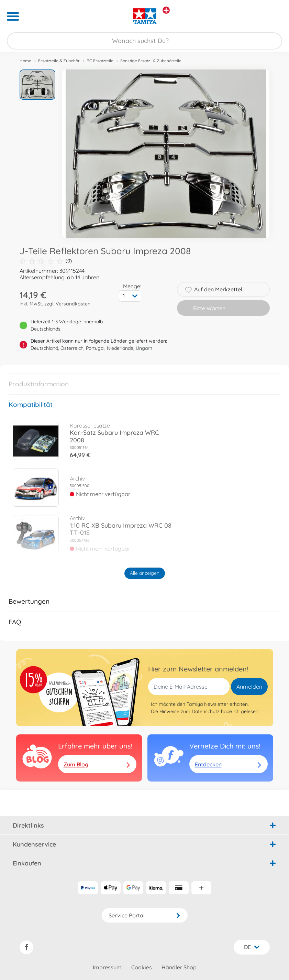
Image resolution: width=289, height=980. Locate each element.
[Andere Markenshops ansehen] (166, 10)
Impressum (107, 967)
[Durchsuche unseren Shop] (144, 41)
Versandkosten (73, 304)
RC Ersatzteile (100, 61)
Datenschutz (206, 711)
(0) (46, 261)
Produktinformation (39, 384)
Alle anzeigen (145, 573)
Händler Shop (179, 967)
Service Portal (145, 915)
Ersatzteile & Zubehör (59, 61)
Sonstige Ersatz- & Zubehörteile (151, 61)
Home (25, 61)
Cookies (142, 967)
